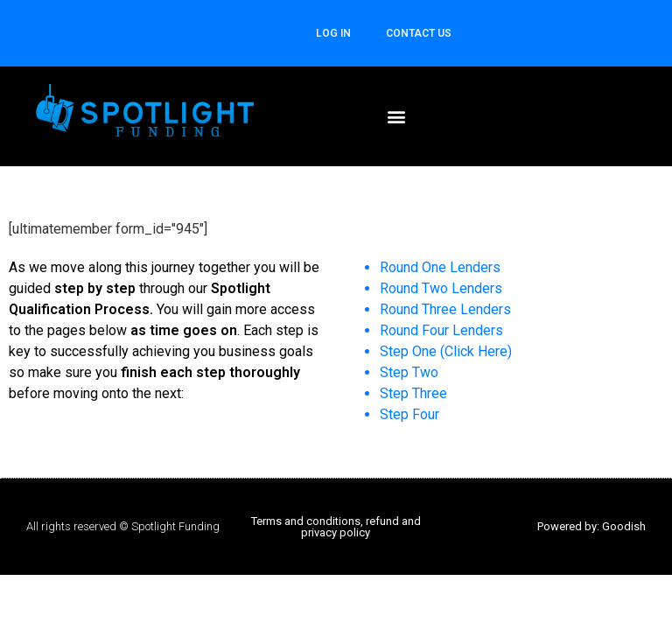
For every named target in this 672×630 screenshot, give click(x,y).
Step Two (409, 372)
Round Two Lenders (441, 288)
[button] (397, 116)
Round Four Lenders (441, 330)
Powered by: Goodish (591, 526)
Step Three (413, 393)
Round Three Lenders (445, 309)
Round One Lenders (440, 267)
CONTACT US (419, 33)
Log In (333, 33)
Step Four (409, 414)
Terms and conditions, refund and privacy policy (336, 527)
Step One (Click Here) (446, 351)
